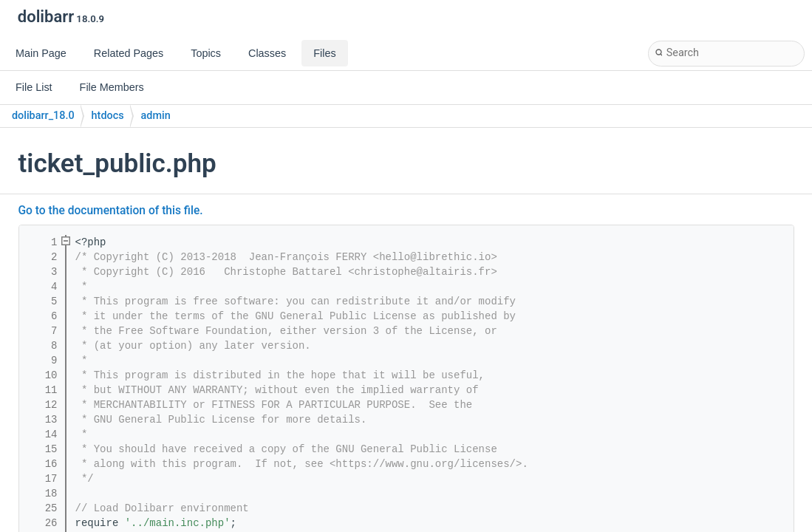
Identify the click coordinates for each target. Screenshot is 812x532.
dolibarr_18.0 (43, 116)
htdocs (108, 116)
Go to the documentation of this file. (111, 211)
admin (156, 116)
